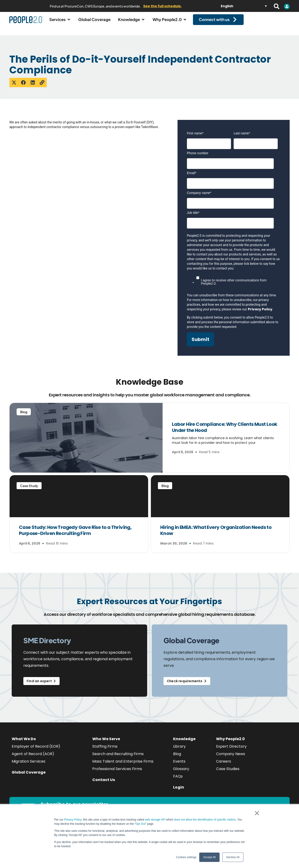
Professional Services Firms (117, 773)
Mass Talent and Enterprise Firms (123, 765)
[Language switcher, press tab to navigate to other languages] (244, 6)
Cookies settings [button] (186, 857)
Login (179, 791)
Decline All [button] (233, 857)
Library (179, 750)
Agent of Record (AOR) (33, 758)
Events (179, 765)
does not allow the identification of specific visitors (205, 820)
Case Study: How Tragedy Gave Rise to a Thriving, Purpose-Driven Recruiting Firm (75, 534)
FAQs (178, 780)
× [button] (257, 813)
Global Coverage (29, 776)
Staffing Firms (105, 750)
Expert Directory (231, 750)
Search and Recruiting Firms (118, 758)
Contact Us (104, 784)
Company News (231, 758)
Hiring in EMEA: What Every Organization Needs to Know (216, 534)
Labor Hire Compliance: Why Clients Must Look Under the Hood (225, 431)
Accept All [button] (209, 857)
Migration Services (28, 765)
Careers (224, 765)
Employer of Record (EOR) (36, 750)
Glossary (181, 773)
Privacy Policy (73, 820)
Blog (177, 758)
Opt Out (140, 824)
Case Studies (228, 773)
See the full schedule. (162, 6)
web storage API (156, 820)
